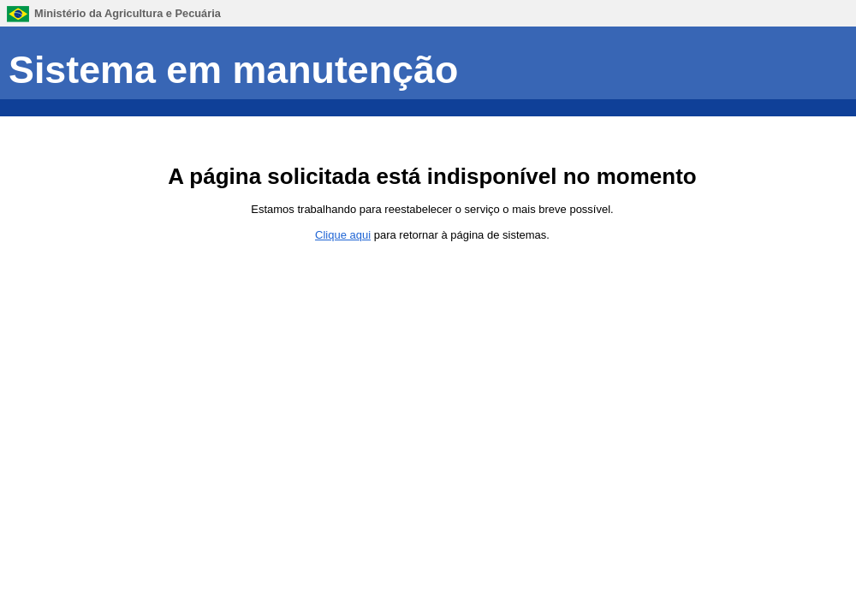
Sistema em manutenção (233, 69)
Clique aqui (343, 235)
